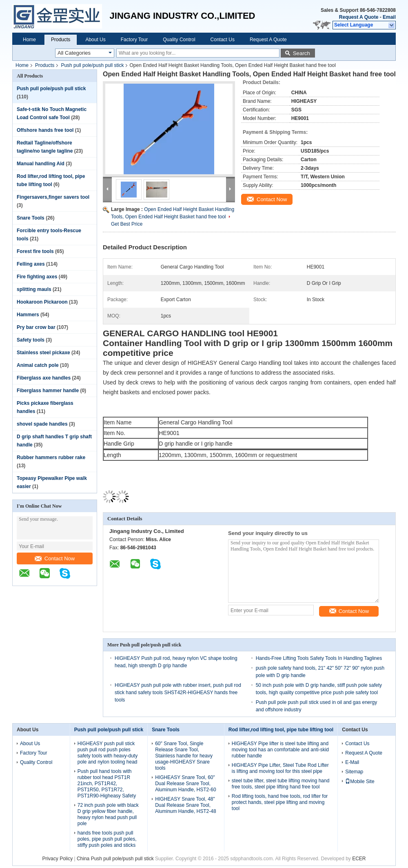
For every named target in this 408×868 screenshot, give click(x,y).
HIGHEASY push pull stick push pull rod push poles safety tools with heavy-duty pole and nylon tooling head (108, 753)
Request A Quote (359, 17)
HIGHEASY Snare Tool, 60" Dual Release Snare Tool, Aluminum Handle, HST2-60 (185, 784)
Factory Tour (134, 40)
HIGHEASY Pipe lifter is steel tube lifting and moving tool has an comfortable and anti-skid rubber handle (280, 750)
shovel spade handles (42, 424)
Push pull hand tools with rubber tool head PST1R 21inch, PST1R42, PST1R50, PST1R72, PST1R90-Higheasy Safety (107, 784)
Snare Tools (31, 218)
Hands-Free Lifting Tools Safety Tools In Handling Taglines (319, 658)
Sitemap (354, 772)
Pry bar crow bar (36, 327)
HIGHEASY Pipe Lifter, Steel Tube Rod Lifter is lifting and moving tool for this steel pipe (280, 768)
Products (61, 40)
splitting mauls (34, 289)
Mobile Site (360, 781)
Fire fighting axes (37, 277)
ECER (359, 859)
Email (389, 17)
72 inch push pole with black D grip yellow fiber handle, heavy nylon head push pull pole (108, 814)
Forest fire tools (35, 251)
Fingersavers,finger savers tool (53, 197)
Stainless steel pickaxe (43, 353)
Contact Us (223, 40)
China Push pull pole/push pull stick (115, 859)
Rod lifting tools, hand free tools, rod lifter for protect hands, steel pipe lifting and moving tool (280, 802)
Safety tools (31, 340)
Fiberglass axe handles (44, 378)
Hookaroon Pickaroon (42, 302)
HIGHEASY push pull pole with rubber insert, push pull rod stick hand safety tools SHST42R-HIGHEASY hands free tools (178, 693)
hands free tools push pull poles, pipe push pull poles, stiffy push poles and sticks (107, 839)
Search (302, 53)
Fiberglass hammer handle (48, 391)
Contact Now (55, 558)
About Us (95, 40)
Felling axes (31, 264)
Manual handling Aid (41, 164)
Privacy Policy (57, 859)
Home (29, 40)
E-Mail (352, 762)
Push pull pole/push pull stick (92, 65)
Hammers (28, 315)
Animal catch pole (38, 365)
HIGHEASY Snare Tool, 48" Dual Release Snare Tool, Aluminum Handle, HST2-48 (185, 805)
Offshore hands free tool (45, 130)
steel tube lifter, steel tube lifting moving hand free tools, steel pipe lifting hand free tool (280, 784)
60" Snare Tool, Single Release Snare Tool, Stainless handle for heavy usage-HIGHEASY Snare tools (184, 756)
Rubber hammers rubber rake (51, 457)
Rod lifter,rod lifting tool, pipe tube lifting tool (281, 730)
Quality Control (179, 40)
